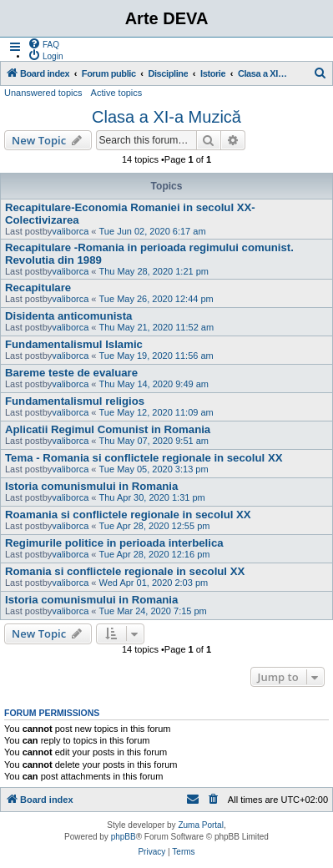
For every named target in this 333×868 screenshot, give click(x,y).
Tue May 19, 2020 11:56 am (156, 356)
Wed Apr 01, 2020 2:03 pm (154, 583)
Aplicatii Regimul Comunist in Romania (108, 429)
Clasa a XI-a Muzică (166, 117)
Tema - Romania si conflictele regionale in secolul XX (144, 458)
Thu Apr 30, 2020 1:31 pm (152, 497)
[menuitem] (43, 43)
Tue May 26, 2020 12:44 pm (156, 299)
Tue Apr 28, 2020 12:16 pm (155, 554)
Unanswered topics (43, 93)
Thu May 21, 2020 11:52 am (157, 327)
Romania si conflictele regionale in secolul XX (125, 571)
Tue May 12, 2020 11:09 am (156, 412)
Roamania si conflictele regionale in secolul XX (128, 515)
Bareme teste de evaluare (71, 373)
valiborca (70, 231)
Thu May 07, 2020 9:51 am (154, 441)
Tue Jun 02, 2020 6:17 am (153, 231)
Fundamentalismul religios (75, 401)
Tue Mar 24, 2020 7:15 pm (153, 611)
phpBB (124, 837)
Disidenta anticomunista (68, 316)
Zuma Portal (200, 825)
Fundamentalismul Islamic (74, 344)
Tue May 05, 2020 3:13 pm (154, 469)
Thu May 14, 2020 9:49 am (154, 384)
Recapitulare (38, 288)
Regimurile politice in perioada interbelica (114, 543)
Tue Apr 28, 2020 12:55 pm (155, 526)
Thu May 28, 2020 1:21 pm (154, 271)
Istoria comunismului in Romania (91, 486)
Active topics (117, 93)
